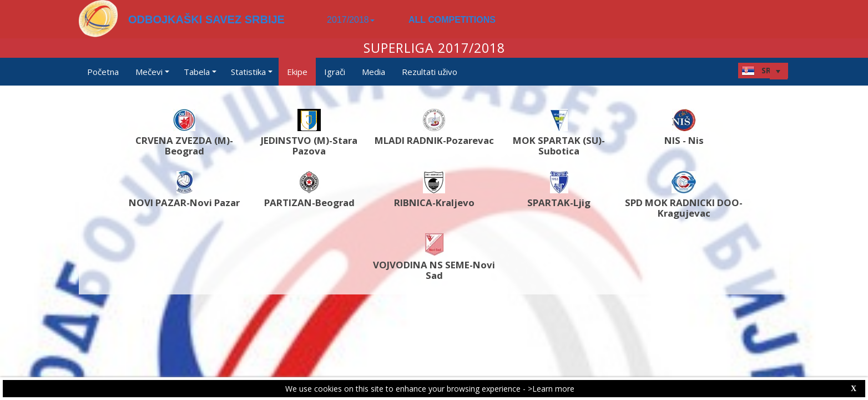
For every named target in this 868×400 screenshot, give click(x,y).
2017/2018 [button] (351, 20)
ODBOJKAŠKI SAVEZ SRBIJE (206, 19)
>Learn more (551, 389)
